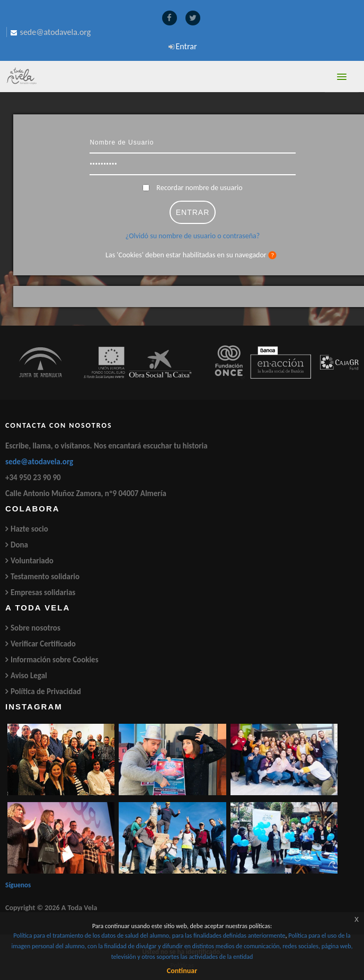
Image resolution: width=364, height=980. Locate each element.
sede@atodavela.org (39, 462)
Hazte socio (29, 529)
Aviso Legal (29, 676)
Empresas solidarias (43, 592)
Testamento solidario (45, 577)
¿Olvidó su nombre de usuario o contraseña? (193, 236)
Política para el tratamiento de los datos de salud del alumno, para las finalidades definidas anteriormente (149, 936)
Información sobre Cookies (55, 660)
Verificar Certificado (43, 644)
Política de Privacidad (46, 691)
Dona (19, 545)
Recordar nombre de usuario (199, 188)
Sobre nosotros (35, 628)
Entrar (187, 46)
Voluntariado (32, 561)
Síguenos (18, 885)
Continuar (182, 971)
